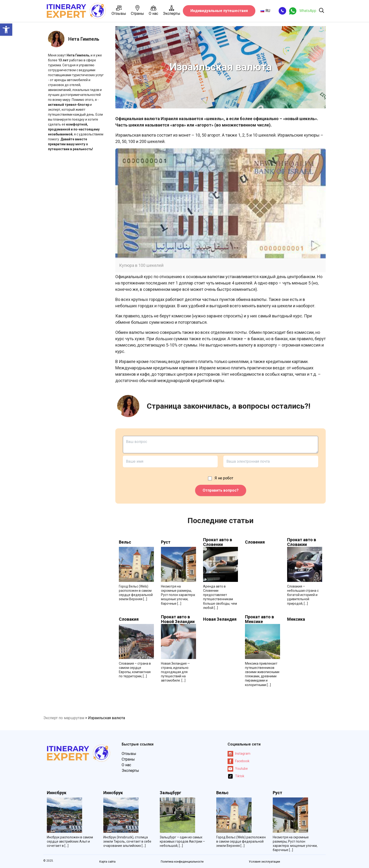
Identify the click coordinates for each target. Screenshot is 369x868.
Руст (166, 542)
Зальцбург (170, 793)
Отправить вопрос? (221, 490)
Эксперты (172, 10)
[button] (6, 30)
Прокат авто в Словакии (302, 542)
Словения (255, 542)
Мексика (296, 619)
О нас (153, 10)
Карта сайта (107, 862)
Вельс (125, 542)
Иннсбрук (57, 793)
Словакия (129, 619)
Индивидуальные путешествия (219, 11)
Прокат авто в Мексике (259, 619)
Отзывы (119, 10)
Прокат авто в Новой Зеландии (178, 619)
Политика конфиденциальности (182, 862)
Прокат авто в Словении (218, 542)
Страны (137, 10)
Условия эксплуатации (264, 862)
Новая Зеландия (220, 619)
